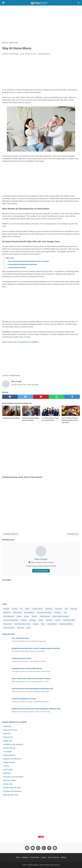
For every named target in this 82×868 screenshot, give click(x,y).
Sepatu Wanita (9, 762)
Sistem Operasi (45, 616)
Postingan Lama (73, 534)
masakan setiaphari (66, 624)
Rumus (27, 616)
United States (15, 376)
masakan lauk (52, 624)
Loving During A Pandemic (17, 267)
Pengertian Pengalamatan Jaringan (24, 699)
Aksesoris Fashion (10, 730)
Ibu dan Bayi (8, 784)
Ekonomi (6, 609)
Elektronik (7, 734)
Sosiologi (33, 620)
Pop (65, 613)
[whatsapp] (57, 397)
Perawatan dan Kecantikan (13, 777)
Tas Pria (6, 766)
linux (43, 624)
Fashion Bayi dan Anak (12, 788)
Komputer (59, 609)
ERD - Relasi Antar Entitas (20, 638)
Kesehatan (49, 609)
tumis (28, 628)
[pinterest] (41, 397)
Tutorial (58, 620)
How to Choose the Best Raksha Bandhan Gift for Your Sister (28, 261)
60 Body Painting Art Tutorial (22, 658)
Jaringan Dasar (37, 609)
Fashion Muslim (9, 748)
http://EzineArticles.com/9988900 (26, 342)
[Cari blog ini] (79, 3)
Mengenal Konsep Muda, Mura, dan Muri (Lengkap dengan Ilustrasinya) (36, 648)
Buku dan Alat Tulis (11, 795)
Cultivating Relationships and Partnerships (23, 264)
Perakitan (58, 613)
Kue (66, 609)
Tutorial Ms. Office (69, 620)
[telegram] (72, 397)
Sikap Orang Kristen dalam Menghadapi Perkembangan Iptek (32, 689)
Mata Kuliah (17, 613)
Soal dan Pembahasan (11, 620)
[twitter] (26, 397)
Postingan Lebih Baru (11, 534)
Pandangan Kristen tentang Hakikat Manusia (27, 668)
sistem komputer (9, 628)
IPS (21, 609)
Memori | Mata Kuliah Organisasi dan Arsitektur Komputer (31, 679)
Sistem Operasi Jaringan (61, 616)
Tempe (41, 620)
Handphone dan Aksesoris (13, 744)
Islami (27, 609)
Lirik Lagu (74, 609)
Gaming (15, 609)
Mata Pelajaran (29, 613)
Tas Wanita (8, 752)
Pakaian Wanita (9, 755)
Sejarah (34, 616)
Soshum (24, 620)
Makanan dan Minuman (12, 759)
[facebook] (10, 397)
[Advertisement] (41, 24)
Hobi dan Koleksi (10, 780)
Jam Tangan (8, 770)
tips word (20, 628)
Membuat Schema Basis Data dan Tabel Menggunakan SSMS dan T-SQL (36, 709)
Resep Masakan (9, 616)
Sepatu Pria (8, 741)
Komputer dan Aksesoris (12, 791)
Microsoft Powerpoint (44, 613)
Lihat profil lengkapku (41, 571)
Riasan (19, 616)
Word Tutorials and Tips (22, 624)
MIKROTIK (7, 613)
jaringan (36, 624)
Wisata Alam (8, 624)
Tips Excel (49, 620)
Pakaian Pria (8, 737)
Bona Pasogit (41, 559)
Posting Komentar (44, 54)
